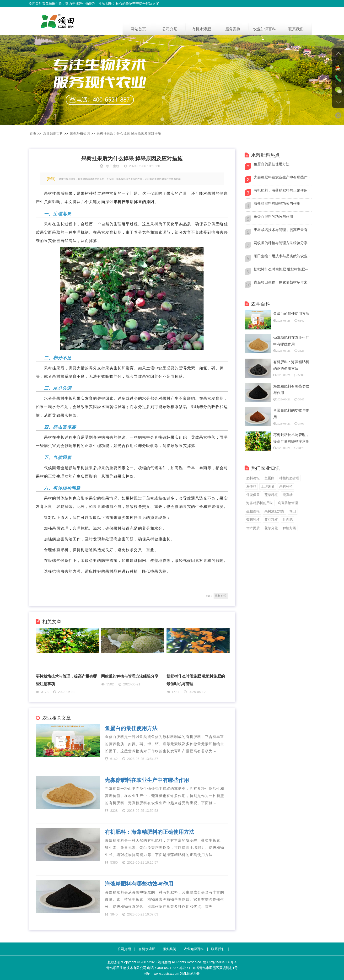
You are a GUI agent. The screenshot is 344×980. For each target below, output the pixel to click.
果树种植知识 (80, 134)
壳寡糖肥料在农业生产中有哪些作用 (147, 780)
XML (184, 974)
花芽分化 (271, 528)
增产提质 (253, 528)
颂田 (293, 511)
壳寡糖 (288, 495)
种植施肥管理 (289, 478)
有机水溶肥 (201, 29)
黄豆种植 (271, 520)
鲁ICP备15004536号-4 (220, 962)
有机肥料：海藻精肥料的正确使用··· (282, 190)
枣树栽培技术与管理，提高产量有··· (282, 230)
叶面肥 (288, 520)
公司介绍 (170, 29)
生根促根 (253, 511)
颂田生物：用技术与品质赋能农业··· (282, 256)
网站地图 (194, 974)
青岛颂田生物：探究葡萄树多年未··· (282, 282)
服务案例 (233, 29)
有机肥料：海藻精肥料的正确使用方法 (150, 832)
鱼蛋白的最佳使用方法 (131, 728)
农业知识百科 (264, 29)
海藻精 (251, 486)
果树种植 (221, 596)
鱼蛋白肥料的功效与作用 (273, 217)
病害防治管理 (288, 503)
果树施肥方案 (274, 511)
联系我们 (296, 29)
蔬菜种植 (271, 495)
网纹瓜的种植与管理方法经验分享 (130, 676)
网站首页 (138, 29)
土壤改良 (268, 486)
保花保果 (253, 495)
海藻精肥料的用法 (260, 503)
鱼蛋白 (269, 478)
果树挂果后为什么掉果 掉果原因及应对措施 (129, 134)
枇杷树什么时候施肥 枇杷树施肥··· (281, 269)
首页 (33, 134)
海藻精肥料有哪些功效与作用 (139, 884)
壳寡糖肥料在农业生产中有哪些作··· (282, 177)
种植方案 (289, 528)
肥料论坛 (253, 478)
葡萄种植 (253, 520)
